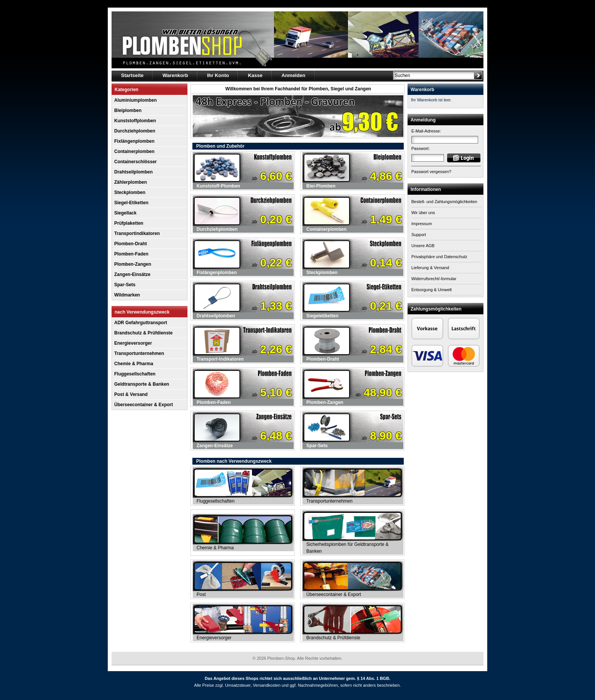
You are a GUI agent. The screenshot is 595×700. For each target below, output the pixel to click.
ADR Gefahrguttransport (141, 323)
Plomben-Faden (131, 254)
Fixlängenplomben (134, 141)
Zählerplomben (131, 182)
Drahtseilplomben (133, 172)
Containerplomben (134, 151)
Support (419, 235)
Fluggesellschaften (135, 374)
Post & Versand (131, 394)
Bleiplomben (128, 110)
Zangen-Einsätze (132, 274)
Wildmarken (127, 295)
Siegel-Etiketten (131, 203)
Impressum (422, 224)
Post (201, 594)
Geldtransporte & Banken (142, 384)
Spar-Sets (125, 285)
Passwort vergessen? (431, 172)
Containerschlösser (135, 162)
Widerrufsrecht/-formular (434, 279)
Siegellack (125, 213)
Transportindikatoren (137, 233)
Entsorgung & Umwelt (431, 290)
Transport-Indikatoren (220, 359)
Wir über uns (423, 213)
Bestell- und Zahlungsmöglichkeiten (444, 202)
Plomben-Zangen (133, 264)
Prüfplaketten (129, 223)
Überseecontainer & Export (144, 405)
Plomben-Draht (131, 244)
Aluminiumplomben (135, 100)
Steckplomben (130, 192)
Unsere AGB (423, 246)
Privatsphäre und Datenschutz (439, 257)
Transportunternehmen (139, 353)
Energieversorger (133, 343)
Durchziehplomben (135, 131)
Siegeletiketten (322, 316)
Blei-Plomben (321, 186)
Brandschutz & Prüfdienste (143, 333)
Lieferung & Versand (430, 268)
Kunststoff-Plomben (218, 186)
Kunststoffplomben (135, 121)
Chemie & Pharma (134, 364)
